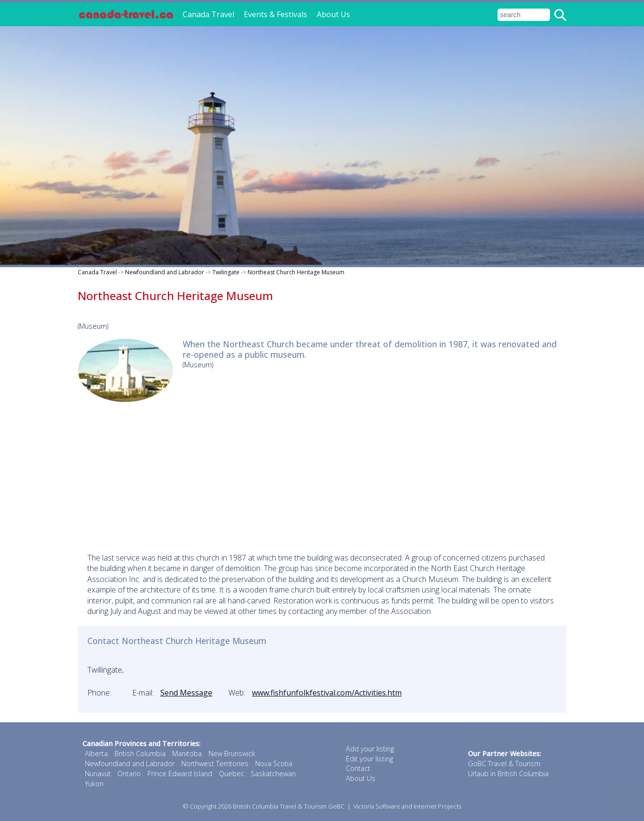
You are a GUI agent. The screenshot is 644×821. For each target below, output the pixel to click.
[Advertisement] (322, 476)
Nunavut (98, 774)
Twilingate (226, 272)
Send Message (186, 693)
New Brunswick (232, 753)
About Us (333, 14)
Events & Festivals (275, 14)
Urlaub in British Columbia (508, 774)
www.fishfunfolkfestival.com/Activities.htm (327, 693)
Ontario (129, 774)
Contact (358, 768)
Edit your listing (369, 759)
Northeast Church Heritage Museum (296, 272)
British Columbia (140, 753)
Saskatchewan (273, 774)
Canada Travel (208, 14)
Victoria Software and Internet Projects (407, 806)
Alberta (96, 753)
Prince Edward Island (180, 774)
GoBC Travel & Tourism (504, 764)
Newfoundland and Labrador (165, 272)
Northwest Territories (215, 764)
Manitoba (187, 753)
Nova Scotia (274, 764)
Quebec (232, 774)
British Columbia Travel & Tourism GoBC (289, 806)
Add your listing (370, 749)
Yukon (94, 784)
